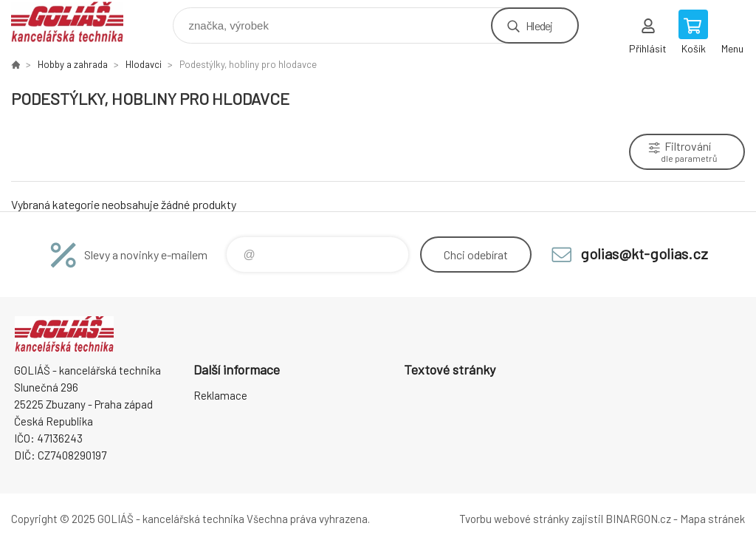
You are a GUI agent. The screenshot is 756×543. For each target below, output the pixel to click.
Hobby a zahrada (73, 64)
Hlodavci (144, 64)
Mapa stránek (712, 519)
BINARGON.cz (638, 519)
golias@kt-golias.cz (644, 253)
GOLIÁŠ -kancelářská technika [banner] (76, 22)
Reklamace (220, 395)
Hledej (539, 25)
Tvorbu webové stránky (514, 519)
